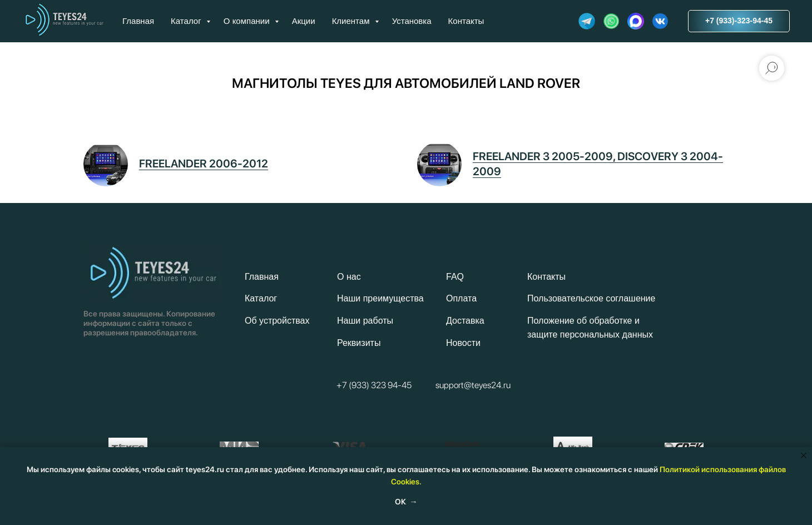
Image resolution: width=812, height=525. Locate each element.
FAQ (455, 277)
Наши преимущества (380, 298)
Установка (412, 21)
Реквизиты (359, 343)
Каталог (187, 21)
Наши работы (365, 321)
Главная (138, 21)
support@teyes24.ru (473, 385)
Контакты (466, 21)
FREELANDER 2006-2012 (204, 164)
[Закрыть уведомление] (804, 455)
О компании (248, 21)
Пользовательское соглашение (591, 298)
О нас (349, 277)
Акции (304, 21)
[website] (587, 21)
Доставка (465, 321)
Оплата (461, 298)
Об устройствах (277, 321)
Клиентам (352, 21)
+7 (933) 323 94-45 (374, 385)
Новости (463, 343)
